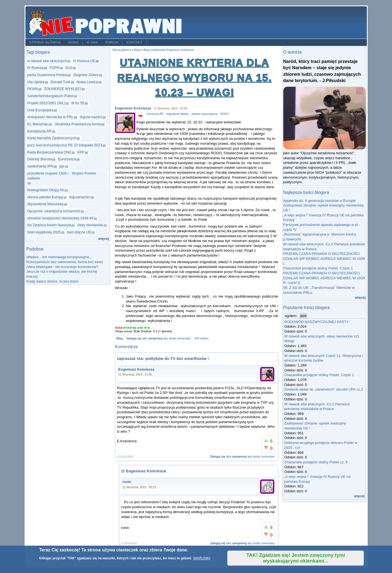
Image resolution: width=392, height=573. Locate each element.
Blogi (137, 50)
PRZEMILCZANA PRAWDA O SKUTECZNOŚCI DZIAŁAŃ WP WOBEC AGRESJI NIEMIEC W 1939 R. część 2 (324, 278)
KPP (81, 152)
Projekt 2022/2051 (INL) (46, 103)
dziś (303, 316)
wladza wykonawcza (204, 114)
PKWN (33, 89)
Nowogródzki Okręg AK (46, 190)
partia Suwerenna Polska (47, 75)
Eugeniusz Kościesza (133, 108)
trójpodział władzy (177, 114)
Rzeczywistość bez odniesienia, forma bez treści (65, 262)
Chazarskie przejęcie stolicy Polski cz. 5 (316, 462)
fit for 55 (78, 103)
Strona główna (45, 42)
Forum (112, 42)
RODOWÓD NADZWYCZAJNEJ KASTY (317, 322)
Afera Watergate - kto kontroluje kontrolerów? (62, 267)
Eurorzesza (67, 159)
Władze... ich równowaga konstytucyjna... (59, 257)
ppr (62, 166)
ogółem (291, 316)
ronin (127, 482)
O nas (92, 42)
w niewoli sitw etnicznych (47, 61)
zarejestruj (155, 338)
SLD (69, 68)
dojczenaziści (80, 197)
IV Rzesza (36, 68)
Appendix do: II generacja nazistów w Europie (319, 201)
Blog (120, 338)
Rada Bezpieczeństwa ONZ (49, 152)
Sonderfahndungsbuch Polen (50, 96)
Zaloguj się (134, 338)
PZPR (54, 68)
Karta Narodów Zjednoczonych (52, 138)
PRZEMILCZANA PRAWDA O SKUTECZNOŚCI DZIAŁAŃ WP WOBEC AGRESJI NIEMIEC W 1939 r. (324, 258)
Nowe (73, 42)
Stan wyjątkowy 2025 (44, 232)
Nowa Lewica (87, 82)
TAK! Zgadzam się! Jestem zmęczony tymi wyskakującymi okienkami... (296, 558)
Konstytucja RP (40, 131)
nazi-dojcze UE (79, 232)
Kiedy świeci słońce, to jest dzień (53, 281)
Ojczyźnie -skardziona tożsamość (54, 211)
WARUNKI (202, 558)
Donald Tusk (61, 82)
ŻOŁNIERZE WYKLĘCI (63, 89)
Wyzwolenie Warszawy (45, 204)
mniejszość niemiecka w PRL (51, 117)
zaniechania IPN (40, 166)
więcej (103, 239)
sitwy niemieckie (90, 225)
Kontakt (135, 42)
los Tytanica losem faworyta (49, 225)
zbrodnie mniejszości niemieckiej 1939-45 (60, 218)
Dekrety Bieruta (40, 159)
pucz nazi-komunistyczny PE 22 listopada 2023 (65, 145)
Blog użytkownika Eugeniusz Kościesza (169, 50)
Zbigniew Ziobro (86, 75)
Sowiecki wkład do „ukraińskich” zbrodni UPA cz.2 (324, 389)
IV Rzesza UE (84, 61)
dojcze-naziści (91, 117)
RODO (224, 114)
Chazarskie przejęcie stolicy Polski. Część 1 (318, 268)
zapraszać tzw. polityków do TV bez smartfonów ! (163, 359)
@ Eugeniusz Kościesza (144, 471)
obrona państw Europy (45, 197)
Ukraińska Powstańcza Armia (78, 124)
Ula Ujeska (36, 82)
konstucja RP (155, 114)
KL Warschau (38, 124)
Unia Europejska (40, 110)
